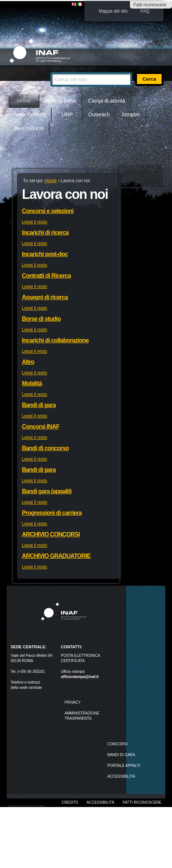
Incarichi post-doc (45, 254)
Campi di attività (106, 101)
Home (24, 101)
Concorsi (118, 744)
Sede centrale (30, 114)
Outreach (99, 114)
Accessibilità (101, 802)
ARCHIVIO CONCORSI (51, 534)
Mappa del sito (113, 11)
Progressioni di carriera (52, 513)
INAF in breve (61, 101)
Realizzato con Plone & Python (27, 806)
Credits (70, 802)
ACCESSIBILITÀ (121, 776)
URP (67, 114)
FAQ (145, 11)
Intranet (130, 114)
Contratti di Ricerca (47, 276)
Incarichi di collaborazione (55, 340)
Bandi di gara (39, 405)
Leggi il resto (35, 222)
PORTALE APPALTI (124, 766)
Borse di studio (41, 319)
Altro (28, 362)
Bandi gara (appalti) (47, 491)
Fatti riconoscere (150, 5)
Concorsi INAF (41, 427)
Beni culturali (29, 128)
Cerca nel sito (50, 69)
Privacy (72, 702)
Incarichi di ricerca (45, 233)
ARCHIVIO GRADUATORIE (56, 556)
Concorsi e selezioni (48, 211)
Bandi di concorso (45, 448)
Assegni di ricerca (45, 297)
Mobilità (32, 383)
